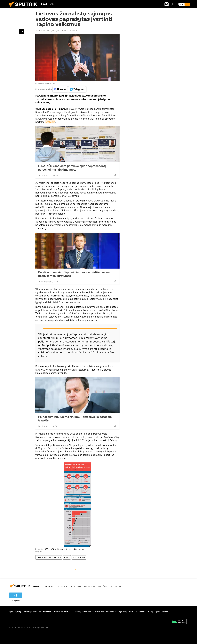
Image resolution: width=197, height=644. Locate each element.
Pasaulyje (50, 586)
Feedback (141, 612)
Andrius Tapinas (79, 557)
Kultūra (102, 586)
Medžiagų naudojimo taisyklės (38, 612)
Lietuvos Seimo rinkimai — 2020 (49, 557)
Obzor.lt (50, 122)
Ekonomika (75, 586)
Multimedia (115, 586)
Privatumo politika (62, 612)
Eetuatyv (51, 83)
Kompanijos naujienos (158, 612)
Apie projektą (15, 612)
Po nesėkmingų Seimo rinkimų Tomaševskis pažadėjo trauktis (75, 419)
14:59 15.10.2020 (43, 30)
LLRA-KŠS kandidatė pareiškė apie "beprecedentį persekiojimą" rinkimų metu (72, 168)
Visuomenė (90, 586)
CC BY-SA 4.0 (41, 83)
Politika (67, 557)
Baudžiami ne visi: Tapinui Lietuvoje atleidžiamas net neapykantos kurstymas (75, 274)
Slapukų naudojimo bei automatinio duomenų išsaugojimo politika (103, 612)
